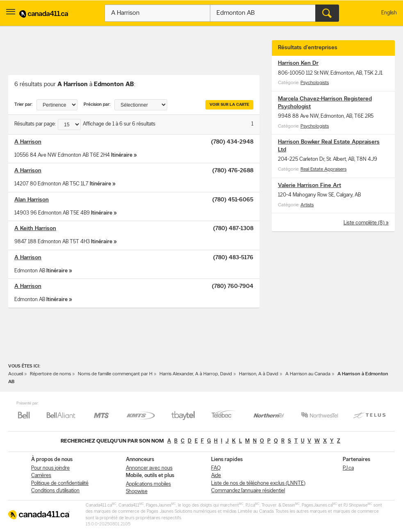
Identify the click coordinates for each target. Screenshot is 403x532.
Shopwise (137, 492)
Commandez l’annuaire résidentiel (248, 491)
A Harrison (28, 142)
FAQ (216, 468)
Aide (216, 476)
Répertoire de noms (50, 374)
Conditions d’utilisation (55, 491)
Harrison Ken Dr (298, 63)
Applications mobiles (148, 484)
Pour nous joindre (50, 468)
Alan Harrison (32, 200)
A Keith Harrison (35, 229)
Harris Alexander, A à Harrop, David (196, 374)
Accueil (16, 374)
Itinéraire (122, 155)
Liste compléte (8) (365, 223)
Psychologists (315, 83)
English (389, 13)
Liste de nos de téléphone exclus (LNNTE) (258, 483)
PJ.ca (348, 468)
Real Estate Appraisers (323, 169)
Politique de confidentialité (60, 483)
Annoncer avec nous (149, 468)
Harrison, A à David (259, 374)
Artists (307, 205)
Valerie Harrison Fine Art (310, 186)
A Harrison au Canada (308, 374)
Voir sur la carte (229, 105)
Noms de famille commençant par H (115, 374)
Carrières (41, 476)
